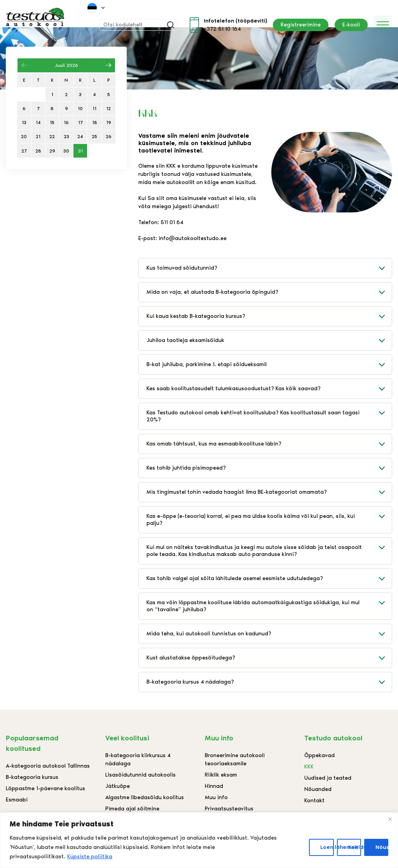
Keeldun (355, 847)
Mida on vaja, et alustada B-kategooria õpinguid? (269, 292)
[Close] (390, 819)
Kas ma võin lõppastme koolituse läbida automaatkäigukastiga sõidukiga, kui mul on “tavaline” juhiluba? (269, 603)
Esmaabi (17, 800)
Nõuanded (318, 789)
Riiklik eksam (221, 775)
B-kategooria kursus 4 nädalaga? (269, 682)
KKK (309, 767)
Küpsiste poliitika (90, 857)
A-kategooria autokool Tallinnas (48, 766)
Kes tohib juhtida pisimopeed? (269, 468)
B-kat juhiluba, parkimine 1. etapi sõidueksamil (269, 365)
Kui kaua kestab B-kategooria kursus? (269, 316)
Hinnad (214, 786)
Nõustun (382, 847)
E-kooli (351, 25)
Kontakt (314, 800)
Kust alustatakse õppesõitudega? (269, 658)
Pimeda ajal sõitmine (132, 809)
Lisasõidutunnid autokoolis (141, 775)
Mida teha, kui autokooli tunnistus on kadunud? (269, 634)
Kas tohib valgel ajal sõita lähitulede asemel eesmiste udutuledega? (269, 579)
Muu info (216, 797)
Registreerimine (301, 25)
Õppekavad (319, 755)
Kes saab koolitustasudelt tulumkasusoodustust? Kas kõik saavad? (269, 389)
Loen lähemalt (327, 847)
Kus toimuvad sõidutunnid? (269, 268)
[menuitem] (97, 8)
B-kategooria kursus (32, 777)
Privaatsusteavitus (229, 809)
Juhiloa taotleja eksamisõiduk (269, 340)
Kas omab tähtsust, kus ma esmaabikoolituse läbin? (269, 444)
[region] (199, 840)
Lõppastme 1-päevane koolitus (45, 788)
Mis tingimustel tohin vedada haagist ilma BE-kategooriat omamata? (269, 492)
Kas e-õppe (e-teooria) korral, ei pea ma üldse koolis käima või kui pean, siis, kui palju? (269, 516)
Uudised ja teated (328, 778)
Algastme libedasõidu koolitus (145, 797)
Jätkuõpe (118, 786)
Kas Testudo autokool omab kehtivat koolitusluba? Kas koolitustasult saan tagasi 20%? (269, 413)
